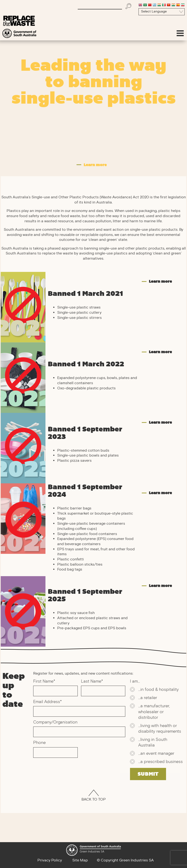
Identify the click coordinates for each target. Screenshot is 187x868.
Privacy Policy (50, 860)
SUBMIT (148, 774)
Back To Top (94, 796)
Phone (39, 743)
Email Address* (47, 702)
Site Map (80, 860)
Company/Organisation (55, 723)
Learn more (160, 281)
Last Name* (92, 682)
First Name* (44, 682)
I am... (135, 682)
